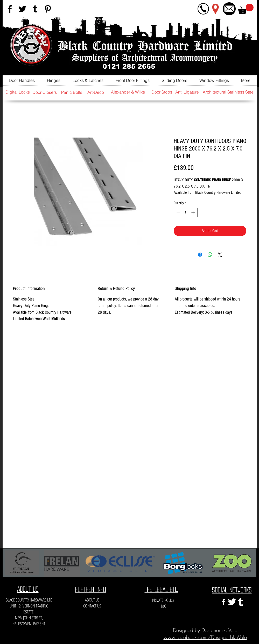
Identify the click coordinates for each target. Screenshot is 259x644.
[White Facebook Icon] (223, 602)
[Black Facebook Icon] (10, 9)
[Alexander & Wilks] (128, 92)
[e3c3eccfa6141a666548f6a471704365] (241, 602)
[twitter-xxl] (232, 602)
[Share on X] (220, 255)
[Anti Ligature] (187, 92)
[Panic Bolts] (72, 92)
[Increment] (194, 213)
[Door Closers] (45, 92)
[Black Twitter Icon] (22, 9)
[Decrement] (178, 213)
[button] (246, 9)
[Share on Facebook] (200, 255)
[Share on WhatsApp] (210, 255)
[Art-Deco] (96, 92)
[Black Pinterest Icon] (48, 9)
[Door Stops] (162, 92)
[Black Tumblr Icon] (35, 9)
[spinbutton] (186, 213)
